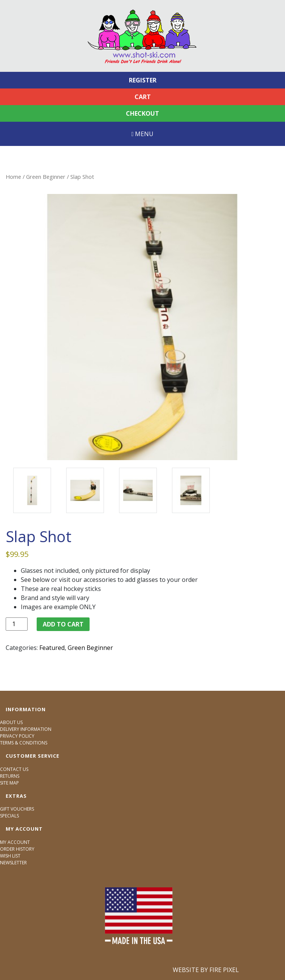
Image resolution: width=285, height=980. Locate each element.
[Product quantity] (17, 624)
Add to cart (63, 624)
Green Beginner (46, 177)
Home (13, 177)
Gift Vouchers (17, 809)
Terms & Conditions (24, 743)
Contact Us (14, 769)
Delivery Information (26, 729)
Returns (10, 776)
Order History (17, 849)
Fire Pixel (224, 970)
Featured (52, 648)
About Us (11, 722)
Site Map (9, 783)
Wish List (10, 856)
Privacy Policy (17, 736)
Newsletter (13, 863)
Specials (9, 816)
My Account (15, 842)
